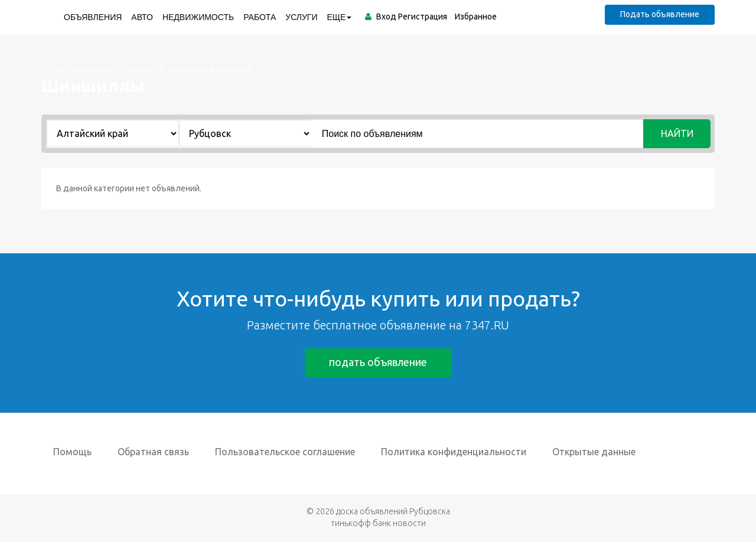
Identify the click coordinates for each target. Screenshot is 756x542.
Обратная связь (153, 452)
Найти (677, 133)
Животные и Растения (209, 70)
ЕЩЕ (340, 17)
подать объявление (378, 362)
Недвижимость (198, 17)
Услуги (301, 17)
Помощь (72, 452)
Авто (142, 17)
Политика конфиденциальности (454, 452)
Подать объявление (660, 14)
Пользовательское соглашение (285, 452)
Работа (260, 17)
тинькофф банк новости (378, 523)
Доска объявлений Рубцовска (99, 70)
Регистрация (423, 17)
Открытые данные (594, 452)
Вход (386, 17)
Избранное (476, 17)
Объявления (93, 17)
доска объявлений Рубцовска (393, 511)
